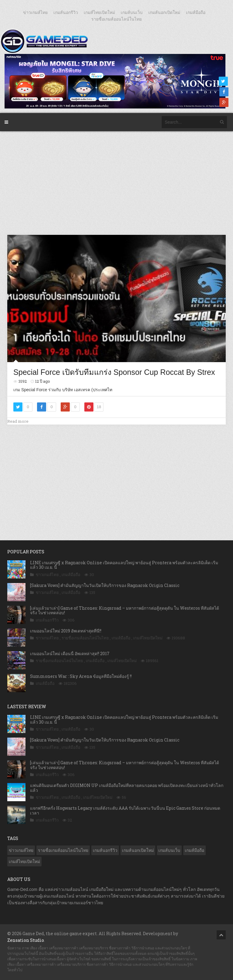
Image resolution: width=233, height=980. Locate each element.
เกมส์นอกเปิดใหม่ (164, 12)
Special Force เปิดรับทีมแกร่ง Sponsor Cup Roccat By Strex (114, 372)
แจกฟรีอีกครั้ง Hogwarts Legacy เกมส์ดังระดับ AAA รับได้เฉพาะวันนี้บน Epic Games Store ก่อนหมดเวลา (125, 810)
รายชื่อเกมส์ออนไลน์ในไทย (116, 19)
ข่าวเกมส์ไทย (35, 12)
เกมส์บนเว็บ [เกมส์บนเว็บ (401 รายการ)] (169, 850)
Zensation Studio (26, 940)
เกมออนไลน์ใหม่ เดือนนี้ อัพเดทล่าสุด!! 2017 (70, 653)
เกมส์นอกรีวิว (66, 12)
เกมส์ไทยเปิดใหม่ (99, 12)
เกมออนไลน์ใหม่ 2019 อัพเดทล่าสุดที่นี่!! (66, 631)
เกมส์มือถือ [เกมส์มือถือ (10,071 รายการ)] (194, 850)
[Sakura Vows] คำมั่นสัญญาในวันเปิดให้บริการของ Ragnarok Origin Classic (105, 585)
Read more (18, 421)
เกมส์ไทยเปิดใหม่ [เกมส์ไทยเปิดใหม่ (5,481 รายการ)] (24, 862)
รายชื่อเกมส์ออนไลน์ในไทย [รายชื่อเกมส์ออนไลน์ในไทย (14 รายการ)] (63, 850)
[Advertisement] (118, 183)
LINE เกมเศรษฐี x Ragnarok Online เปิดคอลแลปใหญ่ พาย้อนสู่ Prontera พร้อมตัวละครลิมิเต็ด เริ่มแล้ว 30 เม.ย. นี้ (124, 565)
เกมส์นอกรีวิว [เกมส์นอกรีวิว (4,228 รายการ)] (105, 850)
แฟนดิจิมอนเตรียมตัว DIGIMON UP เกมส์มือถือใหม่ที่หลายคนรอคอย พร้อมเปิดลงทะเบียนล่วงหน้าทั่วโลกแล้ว (127, 788)
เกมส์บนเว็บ (132, 12)
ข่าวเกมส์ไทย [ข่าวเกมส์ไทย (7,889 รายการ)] (21, 850)
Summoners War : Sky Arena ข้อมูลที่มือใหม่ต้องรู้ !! (81, 676)
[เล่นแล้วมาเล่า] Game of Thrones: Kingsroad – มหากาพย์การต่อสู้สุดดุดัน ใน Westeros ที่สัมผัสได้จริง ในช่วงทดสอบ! (125, 610)
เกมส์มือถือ (196, 12)
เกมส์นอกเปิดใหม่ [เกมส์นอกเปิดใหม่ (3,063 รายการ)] (138, 850)
